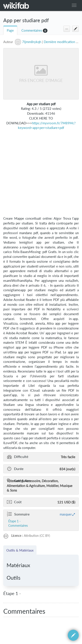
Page (10, 30)
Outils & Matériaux (20, 550)
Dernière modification (59, 42)
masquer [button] (66, 514)
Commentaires (32, 30)
